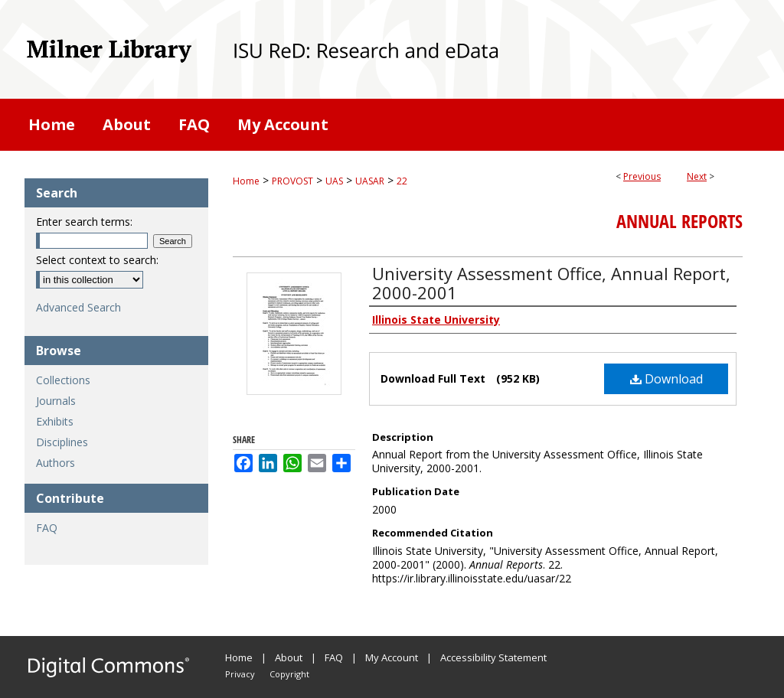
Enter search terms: (84, 222)
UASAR (370, 181)
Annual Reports (679, 221)
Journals (56, 401)
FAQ (47, 528)
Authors (56, 463)
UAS (334, 181)
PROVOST (292, 181)
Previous (642, 176)
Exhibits (55, 421)
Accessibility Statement (493, 657)
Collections (63, 380)
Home (246, 181)
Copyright (289, 674)
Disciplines (62, 442)
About (289, 657)
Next (697, 176)
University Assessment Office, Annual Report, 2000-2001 (551, 283)
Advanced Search (78, 307)
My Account (392, 657)
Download (666, 379)
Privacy (240, 674)
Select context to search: (97, 260)
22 (402, 181)
